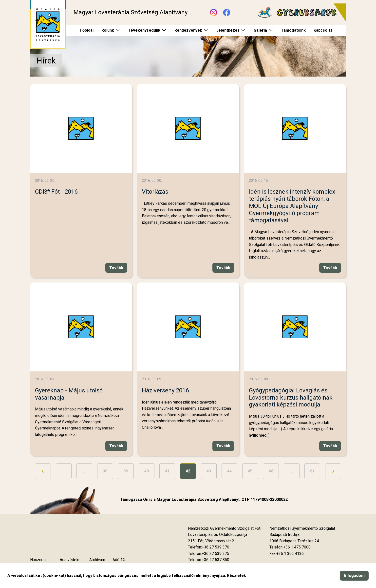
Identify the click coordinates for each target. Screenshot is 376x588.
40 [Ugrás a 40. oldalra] (147, 471)
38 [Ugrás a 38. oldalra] (105, 471)
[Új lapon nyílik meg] (211, 541)
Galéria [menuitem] (260, 30)
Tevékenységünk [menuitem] (144, 30)
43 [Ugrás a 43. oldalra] (209, 471)
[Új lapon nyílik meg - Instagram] (214, 12)
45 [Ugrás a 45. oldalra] (250, 471)
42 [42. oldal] (188, 471)
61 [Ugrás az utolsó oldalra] (312, 471)
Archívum (97, 560)
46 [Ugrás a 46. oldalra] (271, 471)
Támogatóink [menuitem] (293, 30)
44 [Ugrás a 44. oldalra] (229, 471)
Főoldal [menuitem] (87, 30)
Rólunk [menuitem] (108, 30)
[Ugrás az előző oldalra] (43, 471)
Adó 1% (119, 560)
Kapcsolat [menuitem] (323, 30)
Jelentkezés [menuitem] (228, 30)
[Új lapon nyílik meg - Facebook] (227, 12)
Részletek (236, 576)
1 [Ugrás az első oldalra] (64, 471)
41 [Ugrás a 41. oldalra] (167, 471)
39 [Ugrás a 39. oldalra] (126, 471)
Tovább (116, 268)
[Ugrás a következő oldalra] (333, 471)
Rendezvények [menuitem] (188, 30)
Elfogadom (354, 575)
